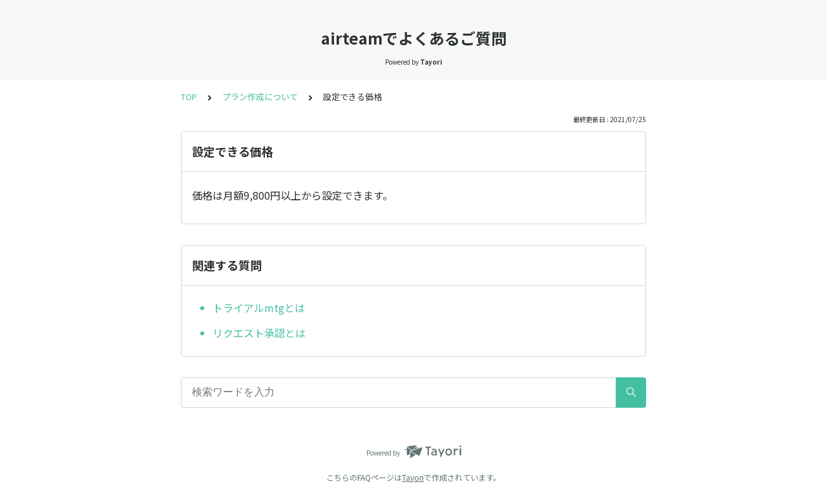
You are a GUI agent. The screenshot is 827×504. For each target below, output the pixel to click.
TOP (189, 97)
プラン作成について (260, 97)
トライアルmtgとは (259, 308)
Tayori (413, 477)
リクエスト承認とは (259, 333)
